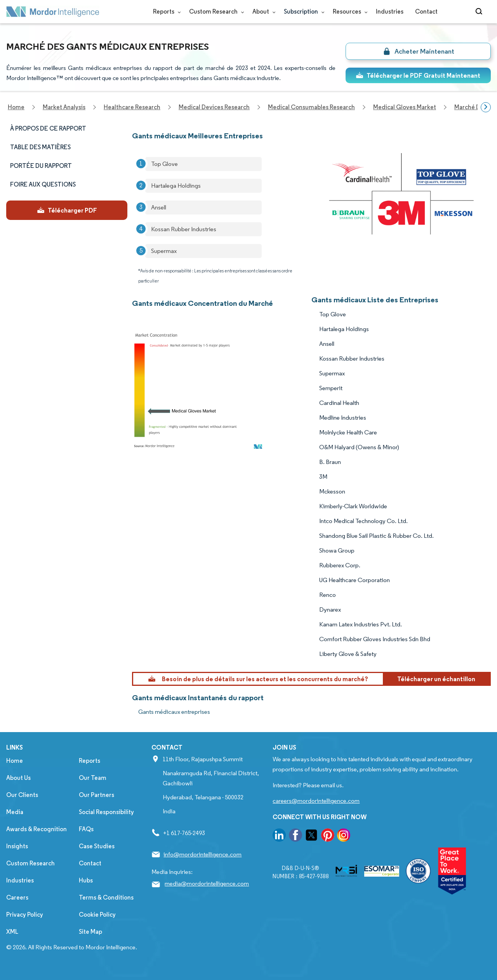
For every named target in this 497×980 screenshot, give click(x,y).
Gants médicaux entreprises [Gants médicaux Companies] (174, 712)
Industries (390, 11)
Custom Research (215, 11)
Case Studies (97, 846)
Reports (165, 11)
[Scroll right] (486, 107)
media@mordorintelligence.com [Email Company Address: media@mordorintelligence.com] (207, 883)
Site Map (90, 932)
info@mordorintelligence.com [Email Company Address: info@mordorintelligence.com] (202, 854)
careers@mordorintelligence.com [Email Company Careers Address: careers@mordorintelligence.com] (316, 801)
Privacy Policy (25, 915)
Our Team (93, 778)
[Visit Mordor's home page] (53, 12)
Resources (348, 11)
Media (15, 812)
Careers (17, 897)
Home (15, 761)
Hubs (86, 880)
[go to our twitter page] (311, 836)
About (262, 11)
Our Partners (96, 795)
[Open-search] (480, 12)
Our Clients (22, 795)
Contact (426, 11)
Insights (17, 846)
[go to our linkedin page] (279, 836)
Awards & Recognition (36, 829)
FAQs (86, 829)
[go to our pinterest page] (328, 836)
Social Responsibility (106, 812)
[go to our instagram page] (344, 836)
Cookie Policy (97, 915)
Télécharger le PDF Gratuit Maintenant (418, 75)
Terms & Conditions (106, 897)
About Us (18, 778)
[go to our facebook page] (295, 836)
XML (12, 932)
